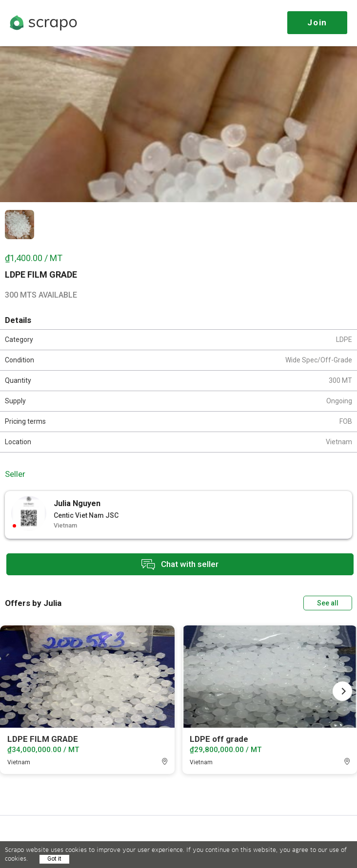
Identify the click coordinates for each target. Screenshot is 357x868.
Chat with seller (180, 565)
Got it (54, 859)
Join (317, 22)
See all (328, 603)
